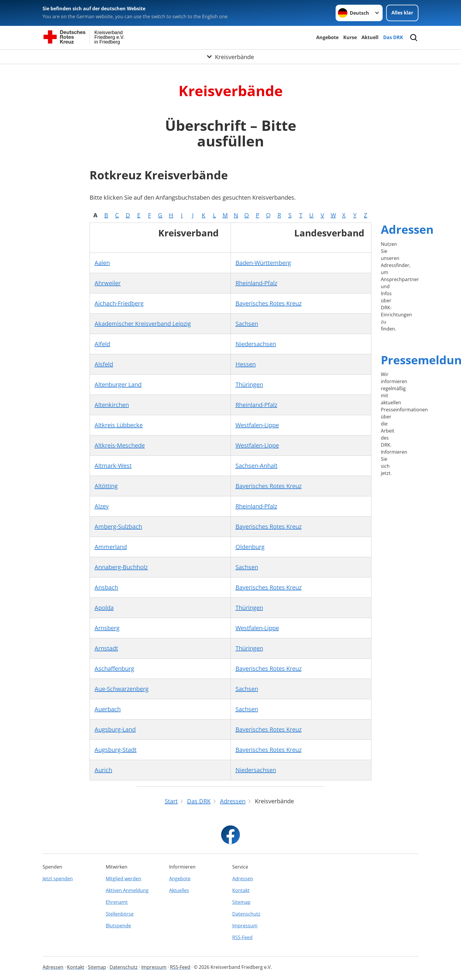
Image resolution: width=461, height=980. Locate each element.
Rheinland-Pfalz (256, 283)
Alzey (102, 506)
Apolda (104, 608)
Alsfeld (104, 364)
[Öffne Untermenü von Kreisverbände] (230, 57)
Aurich (103, 770)
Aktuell (370, 37)
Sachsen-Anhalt (256, 466)
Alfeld (102, 344)
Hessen (246, 364)
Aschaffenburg (114, 668)
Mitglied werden (123, 879)
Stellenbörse (120, 914)
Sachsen (247, 324)
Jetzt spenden (58, 879)
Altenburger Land (118, 384)
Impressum (245, 926)
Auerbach (108, 709)
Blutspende (118, 926)
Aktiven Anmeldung (127, 890)
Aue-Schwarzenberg (122, 689)
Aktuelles (179, 890)
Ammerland (111, 547)
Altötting (106, 486)
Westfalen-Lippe (257, 425)
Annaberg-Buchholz (121, 567)
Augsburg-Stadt (116, 750)
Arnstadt (106, 648)
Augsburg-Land (115, 729)
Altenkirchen (112, 405)
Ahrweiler (108, 283)
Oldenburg (250, 547)
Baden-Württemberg (263, 263)
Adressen (407, 229)
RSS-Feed (242, 937)
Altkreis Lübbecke (119, 425)
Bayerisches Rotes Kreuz (269, 303)
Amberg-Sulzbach (118, 526)
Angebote (327, 37)
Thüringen (249, 384)
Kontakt (241, 890)
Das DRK (393, 37)
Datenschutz (246, 914)
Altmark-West (113, 466)
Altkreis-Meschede (120, 445)
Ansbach (106, 587)
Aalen (102, 263)
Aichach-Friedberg (119, 303)
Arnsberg (107, 628)
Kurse (350, 37)
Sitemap (241, 902)
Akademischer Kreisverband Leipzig (143, 324)
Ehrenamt (117, 902)
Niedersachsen (256, 344)
